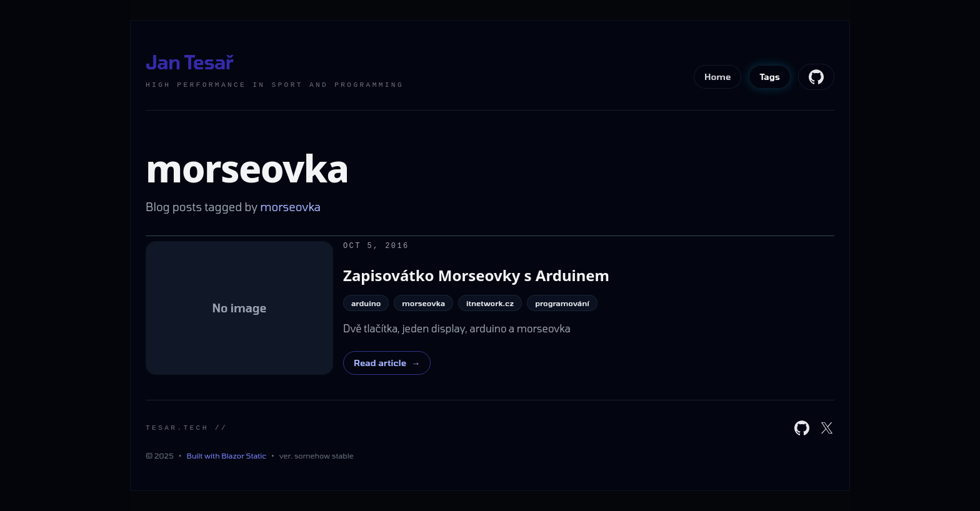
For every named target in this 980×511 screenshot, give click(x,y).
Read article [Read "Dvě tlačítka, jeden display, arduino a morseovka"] (387, 363)
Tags (770, 77)
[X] (827, 428)
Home (717, 77)
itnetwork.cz (490, 303)
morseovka (423, 303)
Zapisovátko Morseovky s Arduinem (476, 275)
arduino (366, 303)
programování (562, 303)
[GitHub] (802, 428)
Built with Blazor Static (227, 455)
